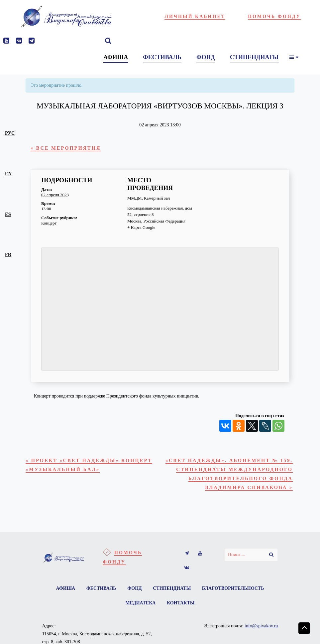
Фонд (135, 588)
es (8, 214)
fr (8, 254)
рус (10, 133)
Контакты (181, 603)
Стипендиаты (172, 588)
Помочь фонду (274, 16)
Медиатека (141, 603)
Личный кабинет (195, 16)
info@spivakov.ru (261, 626)
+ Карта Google (141, 227)
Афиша (66, 588)
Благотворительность (233, 588)
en (8, 174)
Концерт (49, 223)
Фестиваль (101, 588)
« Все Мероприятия (66, 148)
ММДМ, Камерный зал (149, 198)
